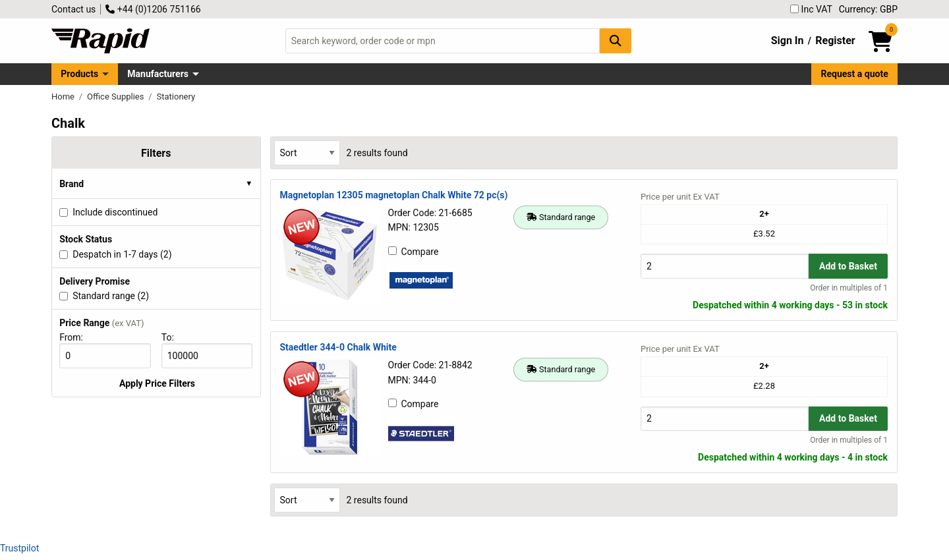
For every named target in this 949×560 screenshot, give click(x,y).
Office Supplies (117, 97)
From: (77, 337)
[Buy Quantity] (725, 266)
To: (173, 337)
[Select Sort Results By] (307, 153)
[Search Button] (616, 41)
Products (79, 74)
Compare (414, 252)
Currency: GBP (868, 9)
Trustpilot (19, 548)
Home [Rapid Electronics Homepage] (64, 97)
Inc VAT (811, 9)
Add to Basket (848, 266)
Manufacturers (158, 74)
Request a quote (855, 74)
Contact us (73, 9)
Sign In (788, 41)
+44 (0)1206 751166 (153, 9)
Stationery (176, 97)
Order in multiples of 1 (849, 288)
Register (835, 41)
